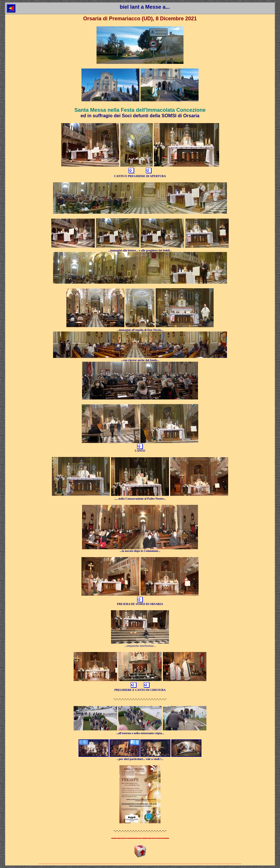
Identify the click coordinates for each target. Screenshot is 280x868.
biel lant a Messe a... (145, 7)
